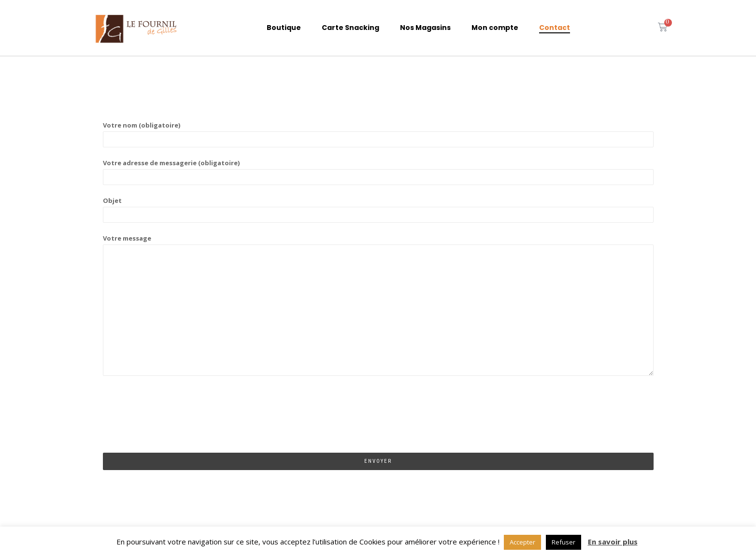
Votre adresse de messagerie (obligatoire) (378, 170)
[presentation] (176, 423)
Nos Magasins (425, 28)
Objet (378, 207)
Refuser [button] (563, 542)
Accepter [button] (522, 542)
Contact (555, 28)
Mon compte (495, 28)
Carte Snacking (350, 28)
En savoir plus (613, 542)
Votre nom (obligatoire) (378, 132)
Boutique (284, 28)
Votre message (378, 306)
